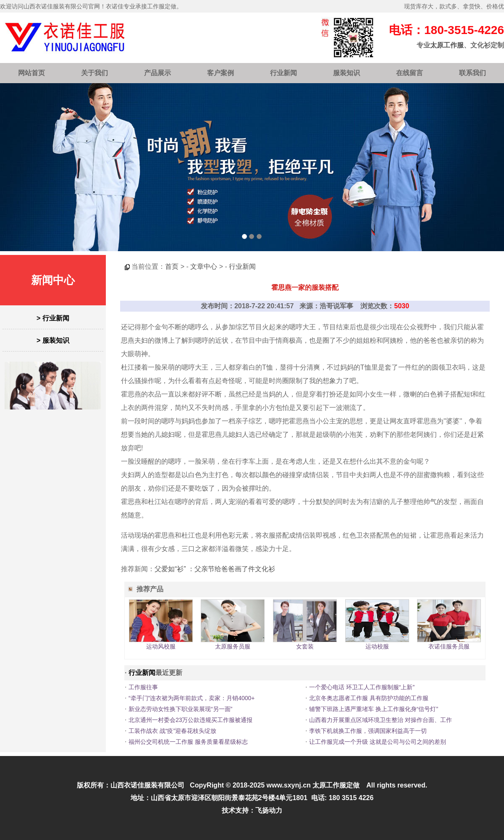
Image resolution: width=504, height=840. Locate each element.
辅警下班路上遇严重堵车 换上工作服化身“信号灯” (374, 709)
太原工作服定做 (336, 785)
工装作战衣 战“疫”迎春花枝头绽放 (172, 731)
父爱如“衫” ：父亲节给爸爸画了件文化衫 (215, 569)
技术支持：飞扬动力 (252, 810)
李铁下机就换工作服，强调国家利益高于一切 (368, 731)
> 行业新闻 (53, 318)
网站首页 (31, 73)
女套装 (305, 646)
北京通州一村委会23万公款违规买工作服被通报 (191, 720)
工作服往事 (143, 687)
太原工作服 (447, 45)
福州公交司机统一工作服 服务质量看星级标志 (188, 742)
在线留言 (409, 73)
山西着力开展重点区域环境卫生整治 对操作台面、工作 (381, 720)
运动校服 (377, 646)
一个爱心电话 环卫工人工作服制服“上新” (362, 687)
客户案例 (220, 73)
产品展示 (157, 73)
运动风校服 (161, 646)
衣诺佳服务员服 (449, 646)
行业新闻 (283, 73)
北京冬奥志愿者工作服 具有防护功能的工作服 (369, 698)
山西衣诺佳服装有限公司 (147, 785)
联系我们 (472, 73)
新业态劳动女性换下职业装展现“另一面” (180, 709)
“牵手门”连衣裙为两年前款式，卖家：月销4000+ (192, 698)
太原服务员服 (233, 646)
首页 (172, 266)
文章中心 (204, 266)
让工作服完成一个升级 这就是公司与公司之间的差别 (378, 742)
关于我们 (94, 73)
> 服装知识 (53, 340)
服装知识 (346, 73)
